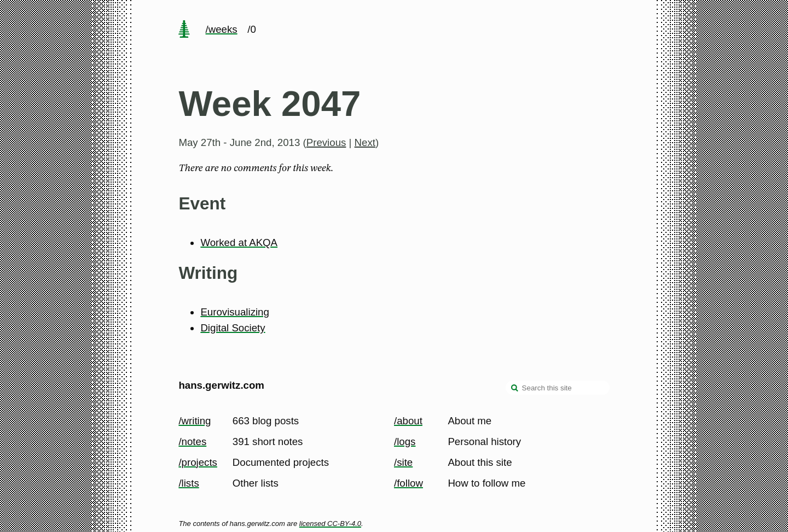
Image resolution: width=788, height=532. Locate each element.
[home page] (184, 30)
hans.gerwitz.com (221, 385)
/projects (198, 462)
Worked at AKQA (239, 242)
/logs (405, 442)
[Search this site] (558, 388)
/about (408, 421)
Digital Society (233, 328)
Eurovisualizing (234, 312)
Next (365, 142)
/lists (189, 483)
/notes (192, 442)
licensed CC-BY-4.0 (330, 524)
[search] (515, 389)
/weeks (222, 29)
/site (403, 462)
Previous (326, 142)
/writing (195, 421)
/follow (409, 483)
